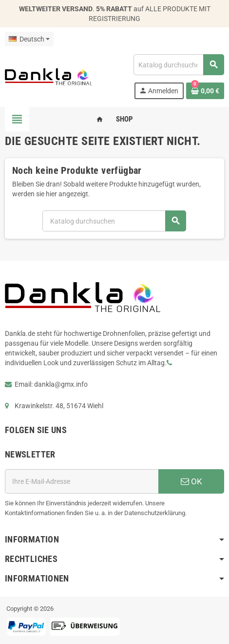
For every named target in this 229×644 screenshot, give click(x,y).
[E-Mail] (82, 481)
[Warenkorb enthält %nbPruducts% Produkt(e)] (205, 91)
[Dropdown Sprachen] (29, 39)
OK (191, 481)
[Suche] (179, 65)
